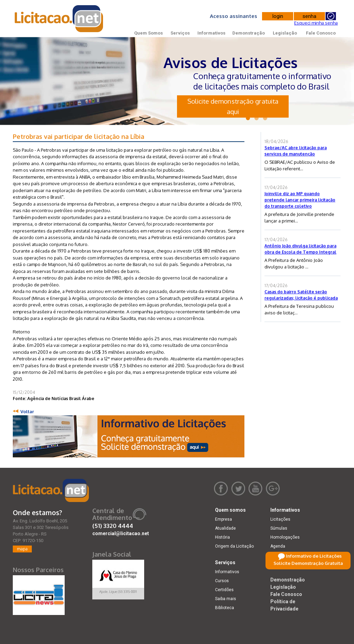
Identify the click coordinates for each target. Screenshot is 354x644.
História (222, 537)
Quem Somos (148, 33)
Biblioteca (225, 608)
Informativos (211, 33)
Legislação (285, 33)
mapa (22, 549)
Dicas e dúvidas (286, 564)
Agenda (278, 546)
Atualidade (225, 528)
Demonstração (249, 33)
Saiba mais (226, 599)
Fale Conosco (321, 33)
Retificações (282, 555)
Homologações (285, 537)
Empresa (223, 519)
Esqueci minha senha (316, 23)
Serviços (180, 33)
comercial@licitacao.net (121, 533)
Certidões (224, 590)
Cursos (222, 581)
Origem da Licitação (234, 546)
